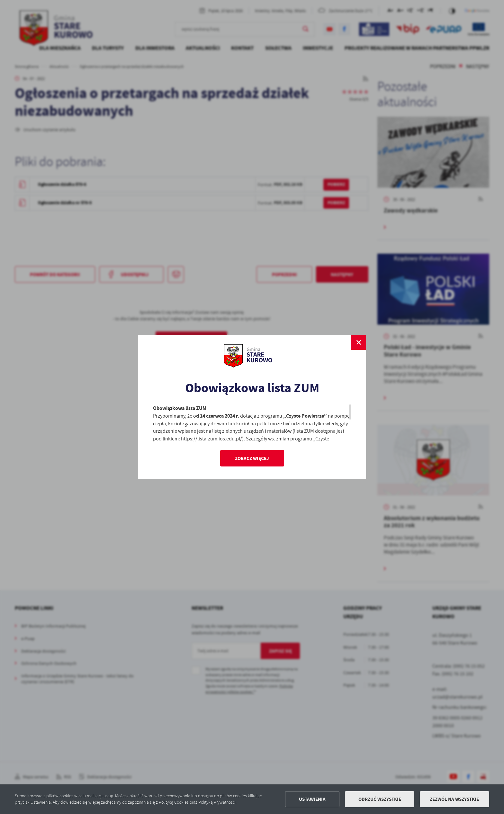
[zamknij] (358, 342)
